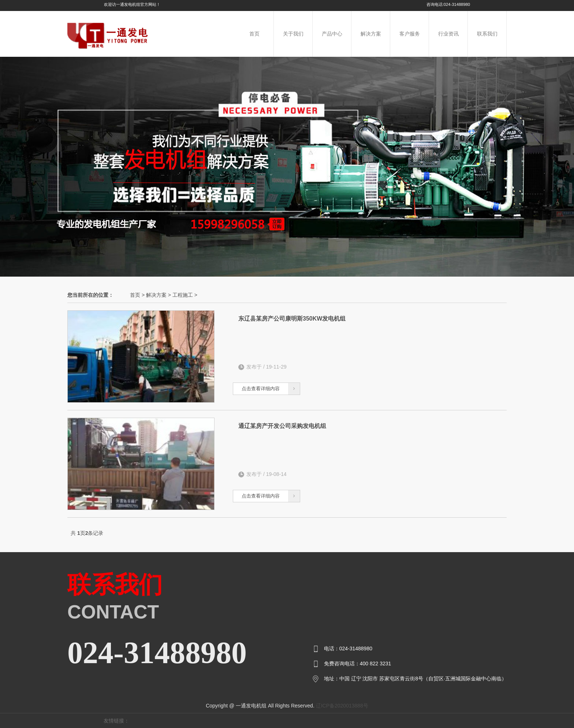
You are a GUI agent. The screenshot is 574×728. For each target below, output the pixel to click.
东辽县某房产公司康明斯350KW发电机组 (292, 319)
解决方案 (371, 34)
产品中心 (332, 34)
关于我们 (293, 34)
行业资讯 (448, 34)
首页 (254, 34)
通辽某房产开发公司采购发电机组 (282, 426)
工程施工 (183, 295)
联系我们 (487, 34)
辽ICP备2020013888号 (342, 706)
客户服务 (410, 34)
